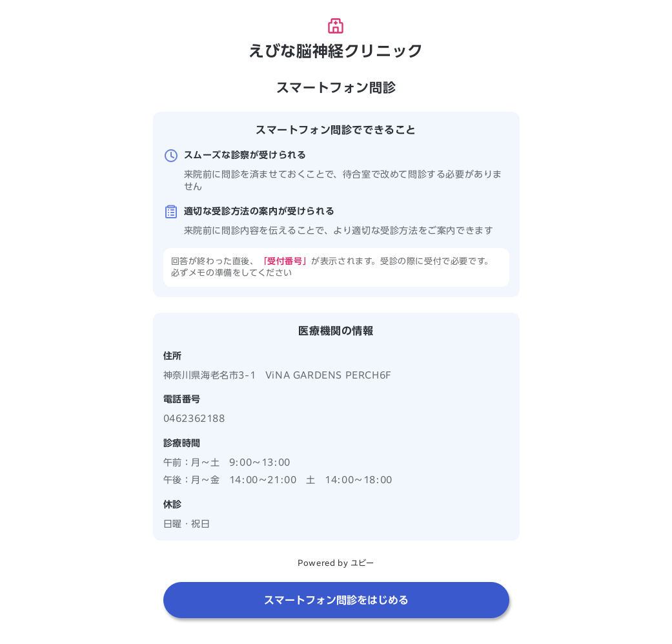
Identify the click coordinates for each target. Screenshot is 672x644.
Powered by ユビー (336, 563)
